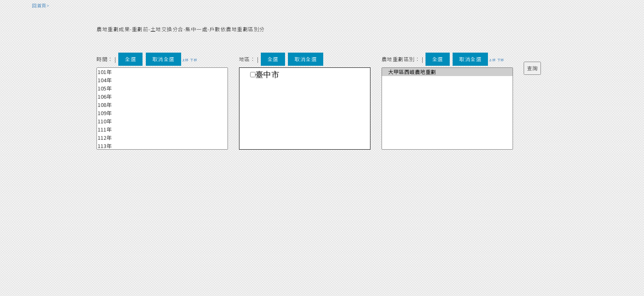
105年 (162, 88)
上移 (185, 60)
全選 (130, 59)
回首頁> (41, 5)
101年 (162, 72)
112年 (162, 138)
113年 (162, 146)
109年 (162, 113)
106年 (162, 97)
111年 (162, 129)
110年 (162, 121)
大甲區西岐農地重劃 (447, 72)
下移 (194, 60)
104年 (162, 80)
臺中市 (268, 75)
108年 (162, 105)
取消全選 (163, 59)
